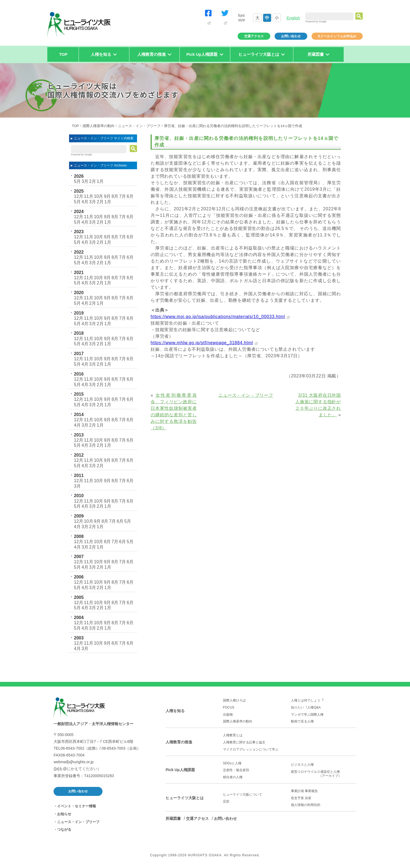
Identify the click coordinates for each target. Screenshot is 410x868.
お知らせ (64, 814)
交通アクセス (254, 36)
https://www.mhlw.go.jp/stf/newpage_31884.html (202, 343)
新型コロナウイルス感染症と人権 (324, 774)
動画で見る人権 (302, 721)
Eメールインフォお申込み (337, 36)
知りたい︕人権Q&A (306, 707)
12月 (79, 196)
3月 (85, 181)
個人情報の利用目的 (306, 805)
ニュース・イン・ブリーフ (139, 126)
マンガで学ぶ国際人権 (307, 715)
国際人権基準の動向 (99, 126)
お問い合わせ (291, 36)
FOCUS (229, 707)
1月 (100, 181)
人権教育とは (233, 735)
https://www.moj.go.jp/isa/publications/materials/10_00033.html (218, 317)
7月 (122, 196)
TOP (63, 54)
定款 (226, 801)
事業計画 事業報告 (304, 791)
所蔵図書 (173, 818)
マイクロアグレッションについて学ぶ (251, 749)
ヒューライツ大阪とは (185, 798)
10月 (99, 196)
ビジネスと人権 (302, 765)
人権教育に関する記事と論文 (244, 742)
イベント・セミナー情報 (77, 806)
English (293, 18)
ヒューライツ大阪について (243, 795)
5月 (77, 181)
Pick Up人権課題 (180, 770)
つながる (64, 829)
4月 (85, 202)
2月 (93, 181)
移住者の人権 (233, 777)
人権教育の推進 (179, 742)
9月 (107, 196)
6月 (130, 196)
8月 (115, 196)
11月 (89, 196)
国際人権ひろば (234, 700)
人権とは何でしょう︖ (307, 700)
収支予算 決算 (301, 798)
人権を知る (175, 711)
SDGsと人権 (232, 763)
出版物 (228, 715)
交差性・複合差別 (236, 770)
